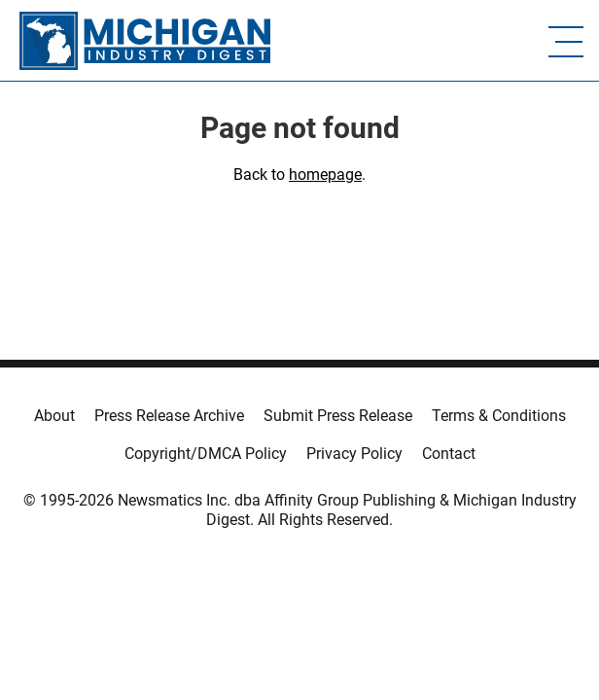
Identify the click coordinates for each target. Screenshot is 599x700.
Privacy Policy (354, 454)
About (54, 416)
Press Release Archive (169, 416)
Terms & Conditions (499, 416)
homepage (325, 175)
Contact (449, 454)
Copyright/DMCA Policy (206, 454)
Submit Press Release (338, 416)
